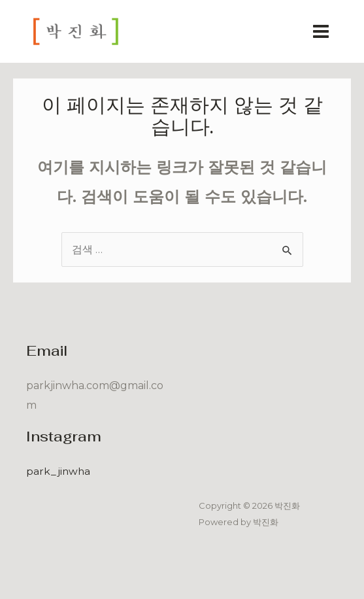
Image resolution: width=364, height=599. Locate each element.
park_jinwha (59, 471)
